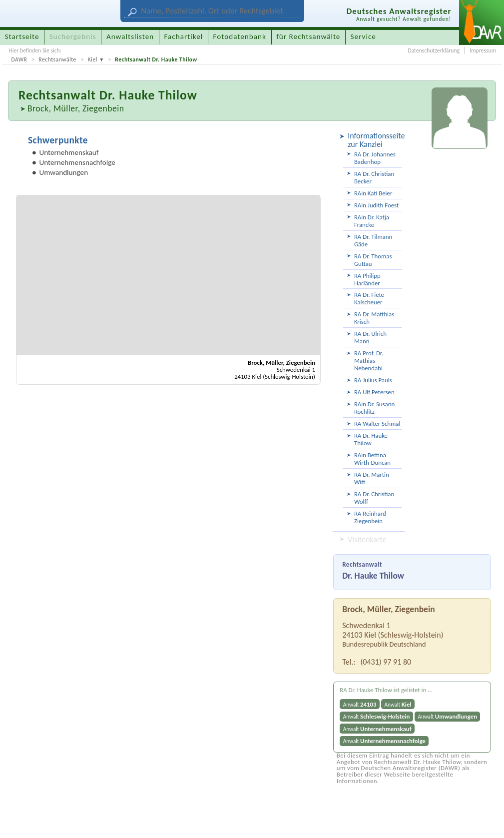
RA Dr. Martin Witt (372, 478)
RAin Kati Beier (373, 193)
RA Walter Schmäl (377, 423)
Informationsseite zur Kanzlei (375, 140)
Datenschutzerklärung (434, 50)
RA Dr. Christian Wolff (374, 498)
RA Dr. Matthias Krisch (374, 318)
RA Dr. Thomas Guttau (373, 260)
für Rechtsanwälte (308, 36)
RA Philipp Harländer (367, 279)
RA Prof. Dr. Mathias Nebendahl (369, 361)
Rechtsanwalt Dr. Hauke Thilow (156, 59)
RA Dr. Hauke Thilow (371, 439)
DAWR (19, 59)
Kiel (93, 59)
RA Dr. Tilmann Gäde (373, 240)
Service (363, 36)
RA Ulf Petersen (374, 392)
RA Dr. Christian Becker (374, 177)
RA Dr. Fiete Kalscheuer (369, 298)
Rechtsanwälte (57, 59)
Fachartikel (183, 36)
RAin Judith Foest (376, 205)
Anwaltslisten (130, 36)
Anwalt (360, 704)
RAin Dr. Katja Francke (372, 221)
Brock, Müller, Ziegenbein (76, 108)
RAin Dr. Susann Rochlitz (374, 408)
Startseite (22, 36)
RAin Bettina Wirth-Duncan (372, 459)
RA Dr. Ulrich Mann (370, 337)
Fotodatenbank (240, 36)
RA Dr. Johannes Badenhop (375, 158)
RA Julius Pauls (373, 380)
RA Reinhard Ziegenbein (370, 517)
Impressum (483, 50)
